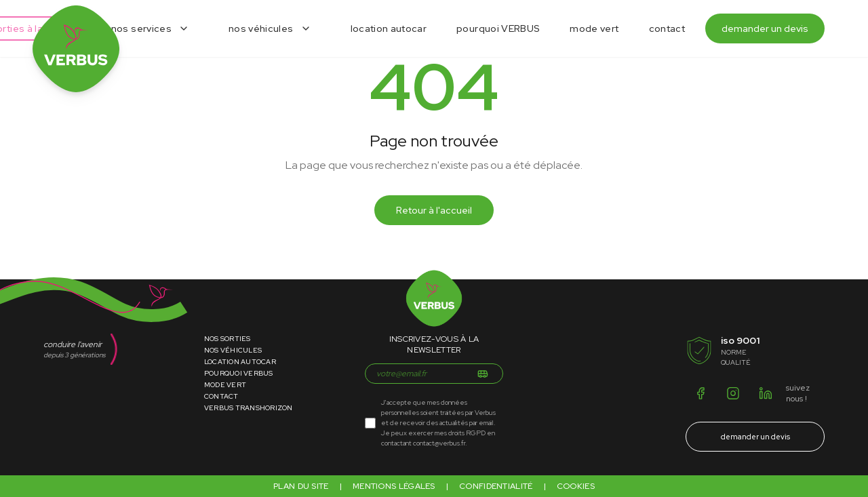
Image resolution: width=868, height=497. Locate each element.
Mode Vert (225, 385)
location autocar (389, 28)
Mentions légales (394, 486)
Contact (221, 396)
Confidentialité (496, 486)
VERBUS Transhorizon (249, 408)
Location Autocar (240, 362)
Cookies (576, 486)
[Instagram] (733, 393)
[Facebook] (701, 393)
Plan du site (301, 486)
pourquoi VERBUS (498, 28)
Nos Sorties (228, 339)
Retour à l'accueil (434, 210)
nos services (141, 28)
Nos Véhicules (233, 350)
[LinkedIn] (766, 393)
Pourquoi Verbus (239, 373)
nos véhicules (261, 28)
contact (667, 28)
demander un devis (765, 28)
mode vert (594, 28)
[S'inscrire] (483, 374)
